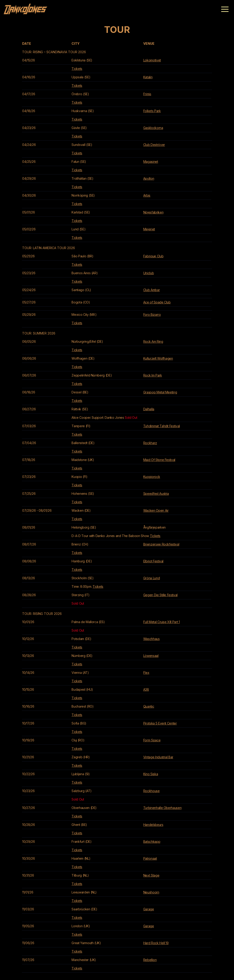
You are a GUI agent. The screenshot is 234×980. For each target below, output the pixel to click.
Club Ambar (152, 290)
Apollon (149, 178)
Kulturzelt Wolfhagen (158, 358)
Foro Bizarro (152, 315)
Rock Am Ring (153, 341)
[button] (225, 9)
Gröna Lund (152, 578)
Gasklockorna (153, 128)
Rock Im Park (153, 375)
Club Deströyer (154, 145)
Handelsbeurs (153, 825)
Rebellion (150, 960)
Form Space (152, 740)
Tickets (77, 69)
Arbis (147, 195)
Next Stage (151, 875)
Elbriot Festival (153, 561)
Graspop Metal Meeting (160, 392)
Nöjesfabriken (153, 212)
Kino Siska (151, 774)
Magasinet (151, 162)
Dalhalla (149, 409)
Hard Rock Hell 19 (156, 943)
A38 (146, 689)
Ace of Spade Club (157, 302)
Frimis (147, 94)
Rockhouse (152, 791)
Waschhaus (152, 639)
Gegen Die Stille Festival (160, 595)
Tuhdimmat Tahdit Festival (162, 426)
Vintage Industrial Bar (158, 757)
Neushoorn (151, 892)
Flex (146, 673)
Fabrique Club (153, 256)
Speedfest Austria (156, 494)
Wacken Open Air (156, 510)
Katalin (148, 77)
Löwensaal (151, 656)
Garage (149, 909)
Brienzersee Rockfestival (161, 544)
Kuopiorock (152, 477)
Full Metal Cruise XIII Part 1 (162, 622)
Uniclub (149, 273)
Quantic (149, 706)
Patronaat (150, 858)
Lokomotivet (152, 60)
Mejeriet (149, 229)
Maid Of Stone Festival (159, 460)
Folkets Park (152, 111)
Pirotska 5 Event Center (160, 723)
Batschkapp (152, 842)
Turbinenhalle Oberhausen (162, 808)
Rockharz (150, 443)
